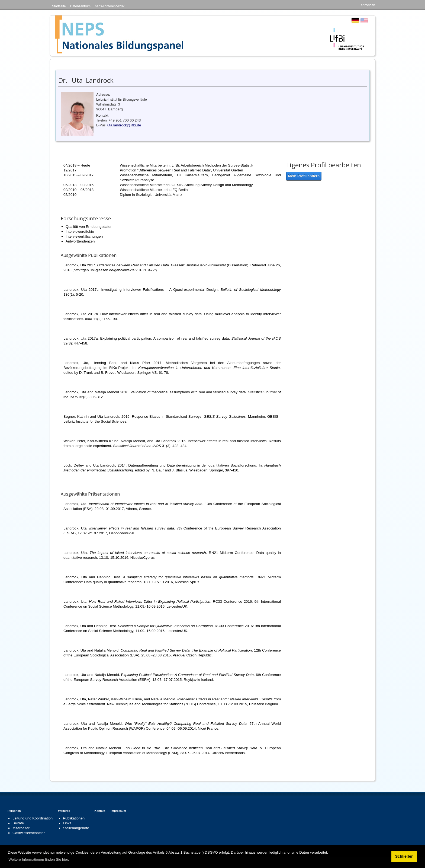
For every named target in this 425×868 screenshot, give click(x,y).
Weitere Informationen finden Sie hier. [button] (39, 859)
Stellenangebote (76, 828)
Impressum (118, 811)
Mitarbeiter (21, 828)
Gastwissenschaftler (29, 833)
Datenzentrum (80, 6)
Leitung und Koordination (33, 818)
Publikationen (74, 818)
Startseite (59, 6)
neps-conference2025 (111, 6)
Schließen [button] (404, 856)
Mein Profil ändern (304, 176)
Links (67, 823)
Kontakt (100, 811)
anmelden (368, 5)
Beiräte (18, 823)
